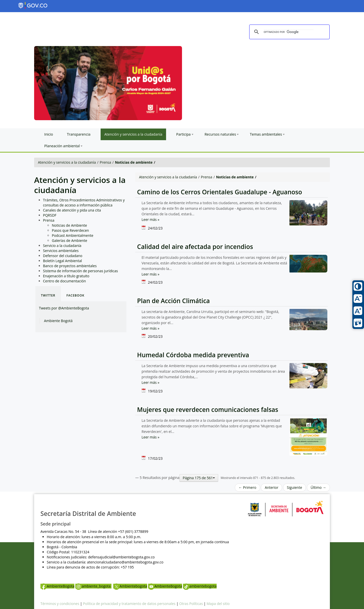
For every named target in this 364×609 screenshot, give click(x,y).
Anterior (271, 487)
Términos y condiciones (60, 604)
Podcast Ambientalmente (73, 235)
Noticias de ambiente (134, 162)
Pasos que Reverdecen (70, 230)
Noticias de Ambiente (69, 225)
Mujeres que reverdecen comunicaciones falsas (207, 409)
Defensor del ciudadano (63, 256)
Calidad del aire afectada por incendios (194, 247)
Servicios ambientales (61, 251)
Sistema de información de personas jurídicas (80, 271)
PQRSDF (50, 215)
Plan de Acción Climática (173, 301)
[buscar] (289, 32)
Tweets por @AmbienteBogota (64, 308)
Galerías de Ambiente (70, 240)
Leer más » (150, 219)
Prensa (106, 162)
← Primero (247, 487)
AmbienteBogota (57, 586)
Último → (318, 487)
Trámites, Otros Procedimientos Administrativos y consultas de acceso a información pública (84, 203)
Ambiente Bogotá (58, 321)
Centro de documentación (64, 281)
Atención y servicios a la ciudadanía (67, 162)
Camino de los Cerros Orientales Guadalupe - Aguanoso (219, 192)
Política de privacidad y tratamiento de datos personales (129, 604)
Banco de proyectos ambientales (70, 266)
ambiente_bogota (93, 586)
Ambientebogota (130, 586)
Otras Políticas (191, 604)
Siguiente (294, 487)
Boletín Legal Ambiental (62, 261)
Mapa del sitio (218, 604)
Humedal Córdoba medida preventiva (192, 355)
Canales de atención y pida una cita (72, 210)
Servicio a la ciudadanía (62, 246)
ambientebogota (200, 586)
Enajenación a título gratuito (66, 276)
